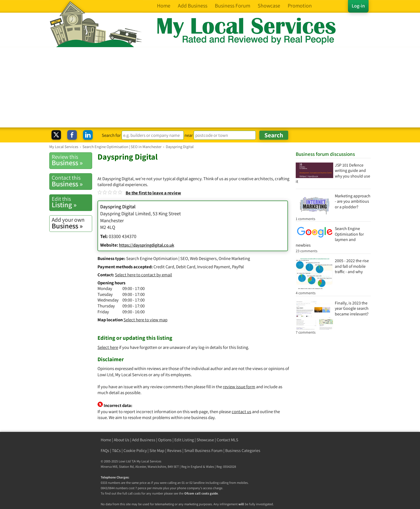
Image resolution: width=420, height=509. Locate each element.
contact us (241, 412)
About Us (122, 440)
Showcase (205, 440)
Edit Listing (184, 440)
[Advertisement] (210, 87)
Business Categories (243, 450)
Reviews (174, 450)
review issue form (239, 387)
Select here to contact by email (143, 275)
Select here (108, 347)
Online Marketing (234, 258)
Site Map (157, 450)
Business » (72, 160)
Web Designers (203, 258)
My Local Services (149, 461)
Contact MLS (227, 440)
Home (106, 440)
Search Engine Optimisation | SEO (157, 258)
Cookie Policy (135, 450)
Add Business (144, 440)
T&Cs (116, 450)
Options (165, 440)
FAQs (105, 450)
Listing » (72, 202)
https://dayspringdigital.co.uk (147, 245)
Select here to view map (145, 320)
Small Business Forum (203, 450)
